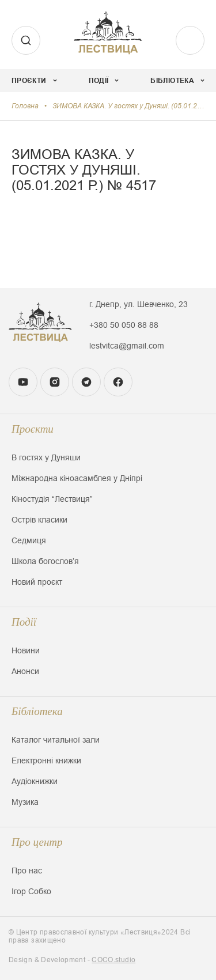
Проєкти (33, 429)
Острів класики (39, 520)
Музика (25, 802)
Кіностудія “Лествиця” (52, 499)
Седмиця (29, 540)
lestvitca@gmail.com (127, 346)
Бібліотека (37, 711)
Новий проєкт (37, 582)
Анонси (25, 671)
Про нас (27, 871)
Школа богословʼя (45, 561)
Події (24, 622)
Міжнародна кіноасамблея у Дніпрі (77, 478)
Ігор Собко (31, 891)
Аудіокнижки (35, 781)
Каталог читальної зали (56, 740)
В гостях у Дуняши (46, 457)
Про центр (37, 842)
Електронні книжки (46, 760)
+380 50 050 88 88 (124, 325)
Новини (26, 650)
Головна (25, 106)
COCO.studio (113, 960)
